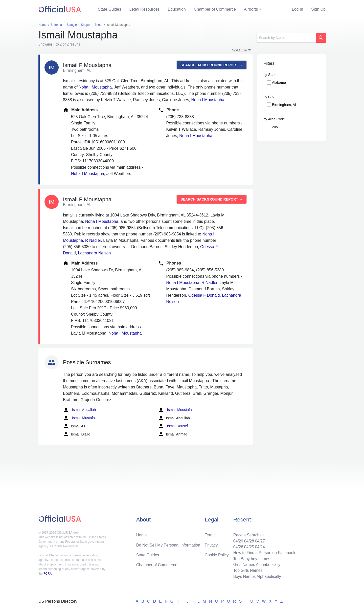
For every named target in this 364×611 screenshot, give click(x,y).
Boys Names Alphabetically (256, 576)
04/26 (237, 546)
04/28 (248, 540)
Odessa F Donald (204, 295)
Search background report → (212, 65)
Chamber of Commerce (215, 9)
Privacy (211, 544)
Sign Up (318, 9)
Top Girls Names (247, 570)
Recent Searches (247, 534)
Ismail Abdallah (79, 410)
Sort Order (240, 50)
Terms (210, 534)
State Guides (110, 9)
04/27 (259, 540)
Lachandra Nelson (95, 253)
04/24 (259, 546)
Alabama (279, 82)
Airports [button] (251, 9)
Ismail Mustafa (79, 418)
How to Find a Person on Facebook (264, 552)
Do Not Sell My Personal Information (169, 544)
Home (142, 534)
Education (177, 9)
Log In (298, 9)
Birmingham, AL (285, 105)
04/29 (237, 540)
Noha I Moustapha (95, 87)
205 (275, 127)
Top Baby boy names (251, 558)
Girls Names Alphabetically (256, 564)
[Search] (286, 38)
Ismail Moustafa (175, 410)
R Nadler (93, 240)
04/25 (248, 546)
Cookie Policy (217, 554)
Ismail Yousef (173, 426)
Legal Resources (145, 9)
